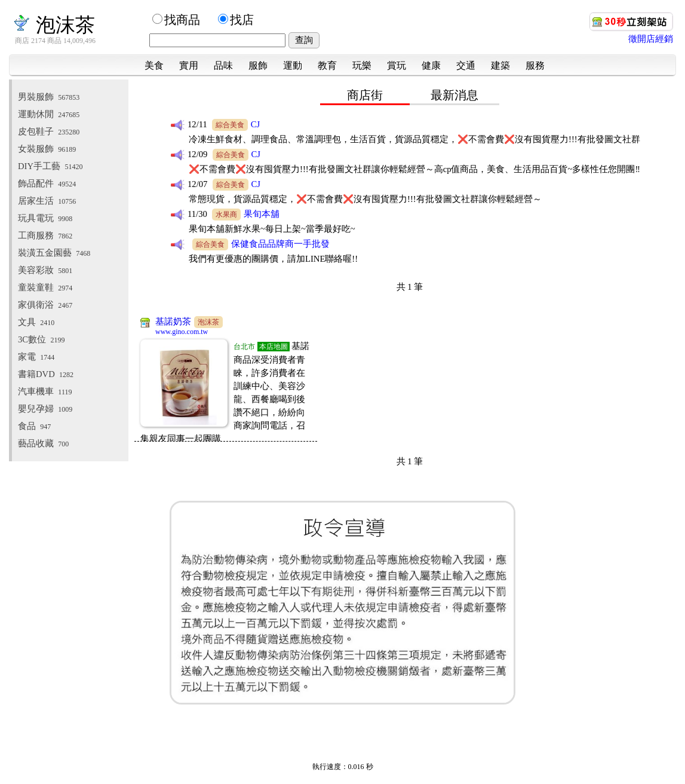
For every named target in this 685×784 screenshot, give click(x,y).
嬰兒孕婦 (45, 409)
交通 (466, 65)
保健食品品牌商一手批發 (280, 244)
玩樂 (362, 65)
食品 (34, 426)
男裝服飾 (49, 97)
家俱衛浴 (45, 305)
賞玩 (397, 65)
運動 (293, 65)
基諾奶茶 (173, 321)
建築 (500, 65)
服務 (535, 65)
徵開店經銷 (651, 39)
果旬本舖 (262, 214)
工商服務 (45, 235)
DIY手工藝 (50, 166)
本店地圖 (274, 347)
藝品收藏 (43, 443)
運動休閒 (49, 114)
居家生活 (47, 201)
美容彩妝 (45, 270)
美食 (154, 65)
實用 (189, 65)
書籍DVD (46, 374)
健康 (431, 65)
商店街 (365, 95)
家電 (36, 357)
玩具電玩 (45, 218)
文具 (36, 322)
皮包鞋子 (49, 131)
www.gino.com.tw (182, 332)
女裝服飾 (47, 149)
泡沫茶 (53, 25)
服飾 (258, 65)
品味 (223, 65)
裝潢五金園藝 (54, 253)
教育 (327, 65)
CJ (255, 124)
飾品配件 (47, 183)
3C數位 (41, 339)
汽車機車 (45, 391)
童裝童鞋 (45, 287)
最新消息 (454, 95)
